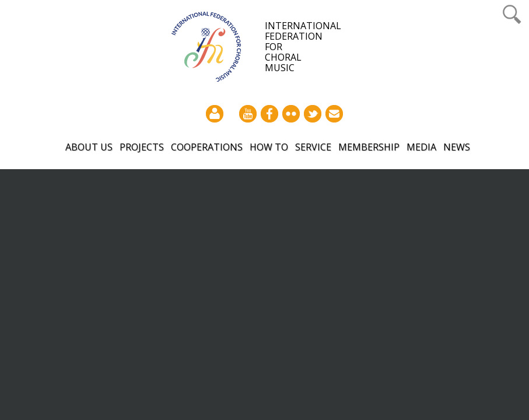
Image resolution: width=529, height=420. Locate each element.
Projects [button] (142, 147)
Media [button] (421, 147)
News (457, 147)
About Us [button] (89, 147)
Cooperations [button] (207, 147)
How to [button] (269, 147)
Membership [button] (369, 147)
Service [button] (313, 147)
